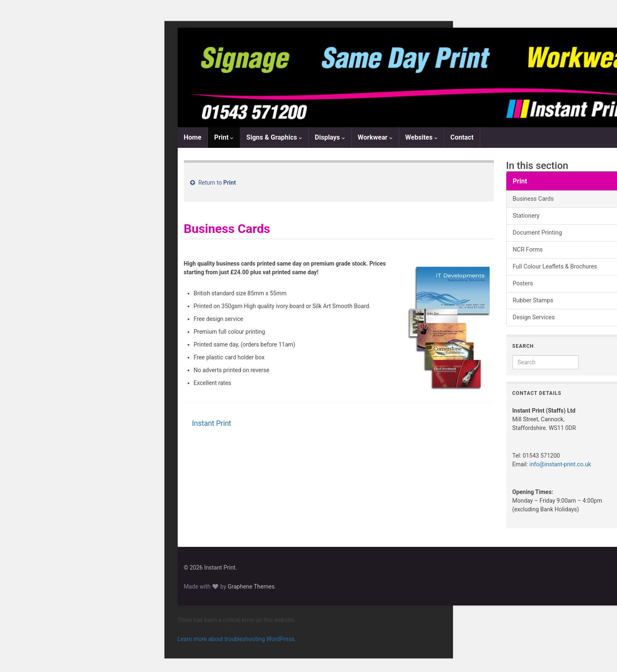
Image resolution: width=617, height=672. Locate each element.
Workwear (375, 137)
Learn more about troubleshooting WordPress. (237, 639)
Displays (330, 137)
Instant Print (212, 423)
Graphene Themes (251, 587)
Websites (422, 137)
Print (224, 137)
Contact (462, 137)
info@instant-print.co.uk (560, 464)
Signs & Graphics (274, 137)
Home (193, 137)
